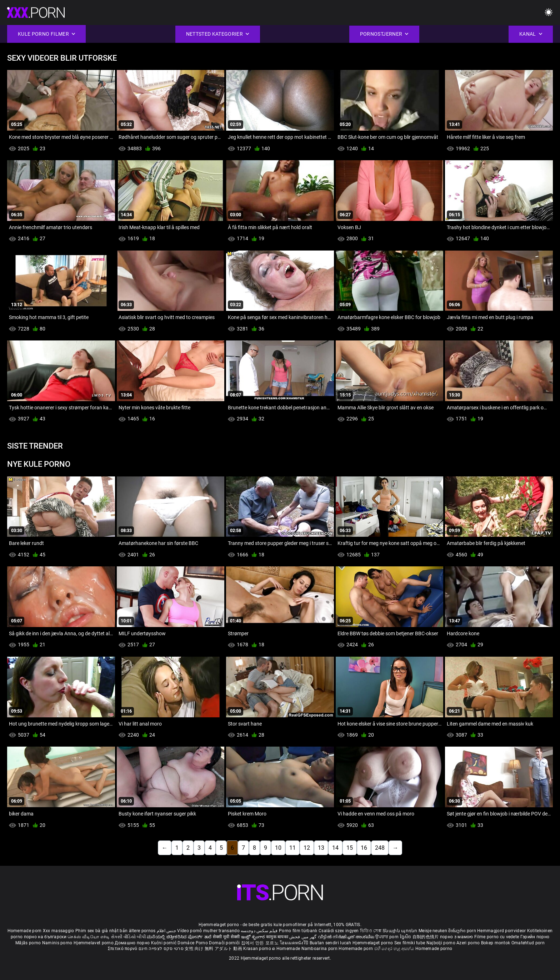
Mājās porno (29, 943)
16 (364, 848)
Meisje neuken (433, 931)
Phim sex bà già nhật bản (101, 931)
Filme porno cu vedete (497, 937)
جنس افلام (166, 931)
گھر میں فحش (304, 937)
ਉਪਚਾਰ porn (388, 937)
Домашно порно (133, 943)
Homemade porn (25, 931)
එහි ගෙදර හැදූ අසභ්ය (395, 949)
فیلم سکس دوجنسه (259, 931)
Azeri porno (469, 943)
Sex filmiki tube (410, 943)
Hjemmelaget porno (373, 943)
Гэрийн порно (535, 937)
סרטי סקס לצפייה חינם (161, 949)
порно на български (45, 937)
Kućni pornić (164, 943)
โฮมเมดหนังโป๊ (295, 943)
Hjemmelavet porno (94, 943)
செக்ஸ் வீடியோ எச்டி (89, 937)
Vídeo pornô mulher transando (208, 931)
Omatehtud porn (528, 943)
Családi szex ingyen (339, 931)
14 (335, 848)
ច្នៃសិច (406, 937)
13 (321, 848)
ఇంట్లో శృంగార (254, 937)
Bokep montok (496, 943)
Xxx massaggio (59, 931)
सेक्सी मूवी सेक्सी (226, 937)
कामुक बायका (278, 937)
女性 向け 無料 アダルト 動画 (213, 949)
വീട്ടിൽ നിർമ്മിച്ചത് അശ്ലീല (347, 937)
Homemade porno (434, 949)
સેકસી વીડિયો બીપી (128, 937)
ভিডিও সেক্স (371, 931)
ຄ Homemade (287, 949)
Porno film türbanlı (298, 931)
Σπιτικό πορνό (123, 949)
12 (307, 848)
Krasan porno (258, 949)
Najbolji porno (441, 943)
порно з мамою (457, 937)
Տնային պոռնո (401, 931)
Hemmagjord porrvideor (502, 931)
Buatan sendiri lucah (331, 943)
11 (292, 848)
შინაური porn (463, 931)
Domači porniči (225, 943)
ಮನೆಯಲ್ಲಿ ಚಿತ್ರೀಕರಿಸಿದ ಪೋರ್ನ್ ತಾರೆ (180, 937)
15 (350, 848)
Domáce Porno (193, 943)
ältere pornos (142, 931)
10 (278, 848)
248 (380, 848)
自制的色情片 (426, 937)
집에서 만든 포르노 (260, 943)
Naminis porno (58, 943)
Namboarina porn (320, 949)
